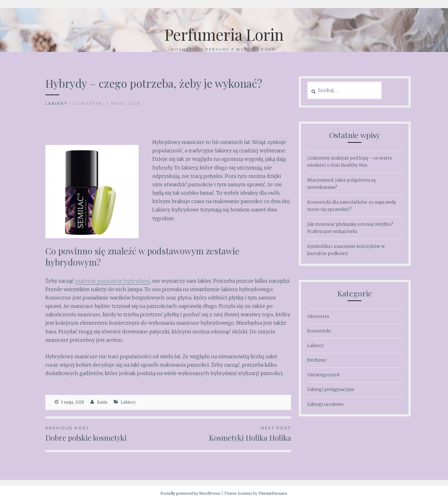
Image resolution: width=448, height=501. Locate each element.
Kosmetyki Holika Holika (230, 434)
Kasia (102, 402)
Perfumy (317, 360)
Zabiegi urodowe (325, 404)
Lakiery (57, 103)
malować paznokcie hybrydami (113, 281)
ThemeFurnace (273, 493)
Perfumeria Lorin (224, 34)
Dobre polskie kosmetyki (107, 434)
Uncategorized (323, 375)
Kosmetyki (319, 331)
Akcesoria (318, 316)
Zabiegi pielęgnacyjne (331, 389)
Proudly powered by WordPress (190, 493)
